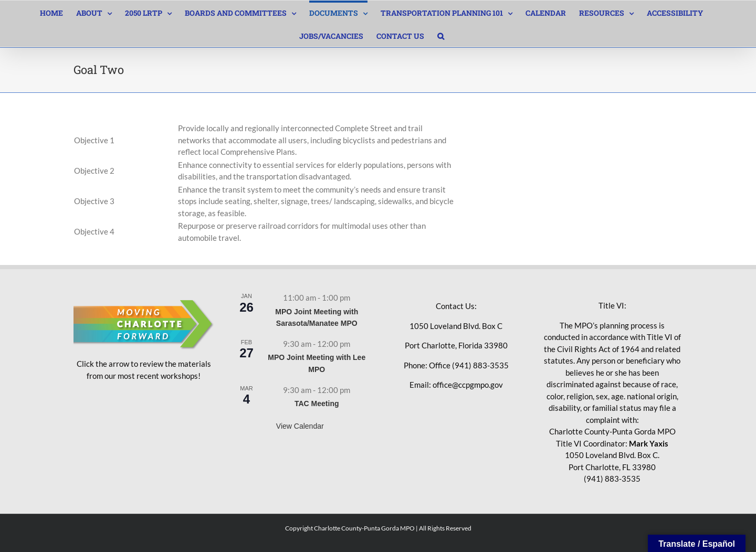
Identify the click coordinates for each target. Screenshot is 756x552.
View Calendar (300, 426)
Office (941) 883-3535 (469, 365)
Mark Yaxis (649, 443)
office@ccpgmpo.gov (468, 385)
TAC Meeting (317, 404)
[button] (441, 35)
